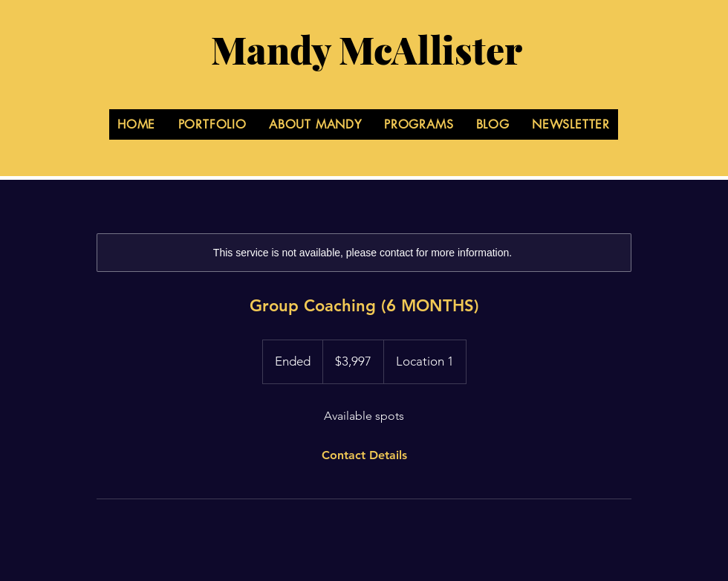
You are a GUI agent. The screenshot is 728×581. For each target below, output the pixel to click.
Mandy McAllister (367, 49)
